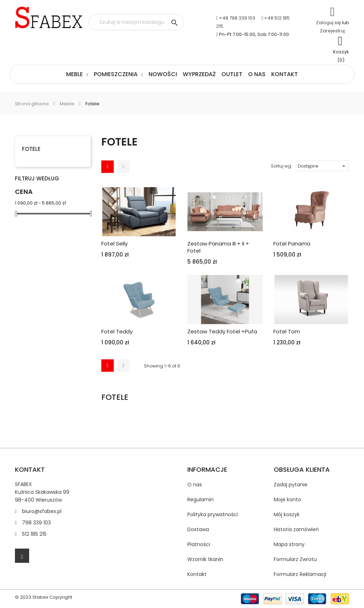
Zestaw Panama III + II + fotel (218, 247)
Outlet (232, 74)
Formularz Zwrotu (295, 559)
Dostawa (198, 529)
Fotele (31, 149)
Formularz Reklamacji (300, 574)
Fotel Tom (287, 331)
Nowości (163, 74)
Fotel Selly (114, 244)
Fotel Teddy (117, 331)
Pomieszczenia (116, 74)
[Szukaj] (136, 22)
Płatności (199, 544)
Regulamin (200, 499)
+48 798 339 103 (237, 18)
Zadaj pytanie (291, 485)
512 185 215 (34, 534)
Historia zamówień (296, 529)
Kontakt (285, 74)
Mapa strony (289, 544)
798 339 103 (36, 523)
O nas (257, 74)
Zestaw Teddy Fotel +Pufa (222, 331)
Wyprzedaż (199, 74)
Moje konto (287, 499)
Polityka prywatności (213, 514)
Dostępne (322, 165)
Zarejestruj (332, 31)
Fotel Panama (292, 244)
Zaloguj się (328, 23)
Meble (74, 74)
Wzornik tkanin (205, 559)
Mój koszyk (287, 514)
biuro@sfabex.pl (42, 511)
